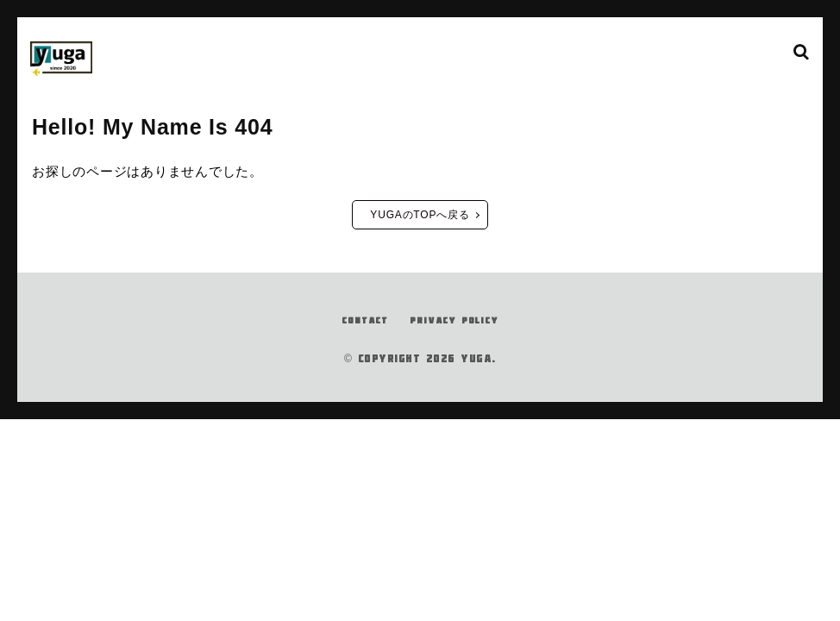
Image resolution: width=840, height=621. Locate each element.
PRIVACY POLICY (459, 390)
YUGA (476, 428)
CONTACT (354, 390)
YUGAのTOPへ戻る (420, 285)
